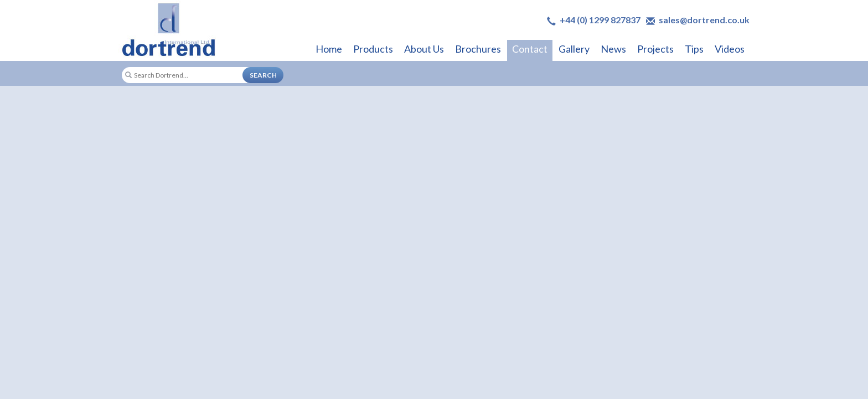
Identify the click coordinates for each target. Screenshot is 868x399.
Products (373, 49)
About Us (424, 49)
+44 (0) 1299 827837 (600, 20)
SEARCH (263, 75)
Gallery (574, 49)
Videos (730, 49)
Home (329, 49)
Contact (530, 49)
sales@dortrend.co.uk (704, 20)
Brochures (478, 49)
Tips (694, 49)
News (613, 49)
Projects (655, 49)
